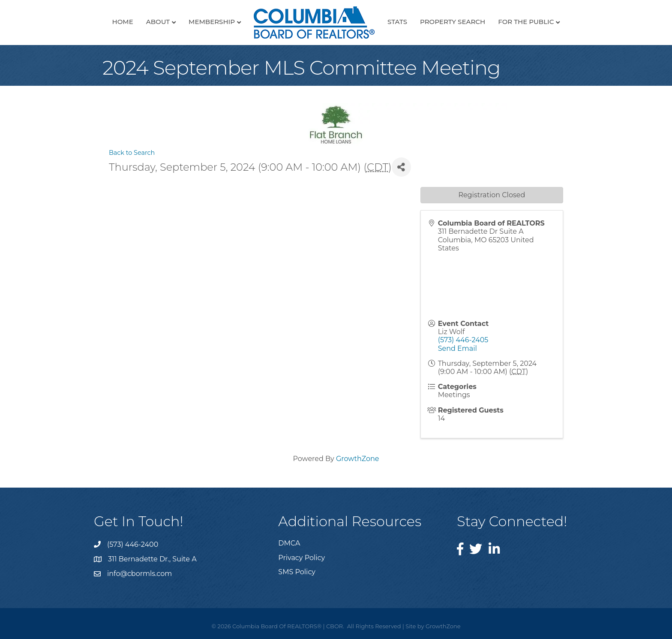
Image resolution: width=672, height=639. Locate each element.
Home (123, 22)
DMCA (289, 543)
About (158, 22)
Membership (212, 22)
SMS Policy (297, 572)
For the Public (526, 22)
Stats (397, 22)
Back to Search (132, 153)
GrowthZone (358, 459)
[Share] (401, 167)
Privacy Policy (301, 558)
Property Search (453, 22)
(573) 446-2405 (463, 340)
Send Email (457, 348)
